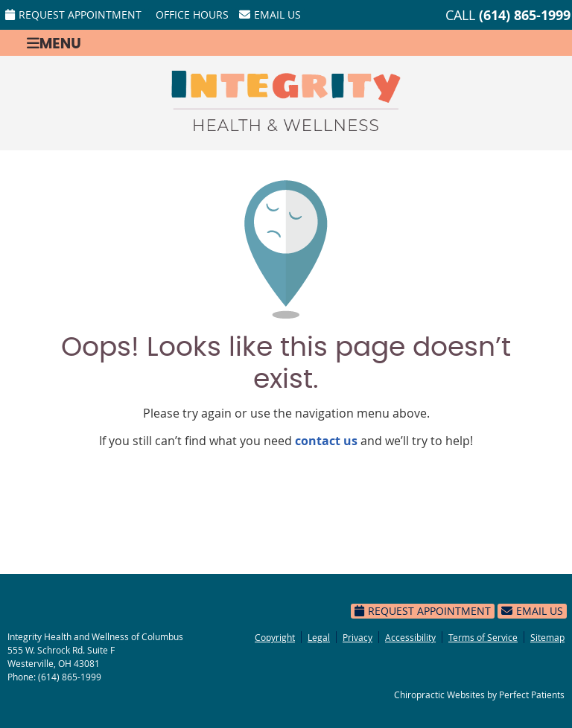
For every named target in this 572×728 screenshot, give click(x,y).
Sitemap (547, 637)
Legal (319, 637)
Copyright (275, 637)
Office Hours (192, 15)
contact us (326, 441)
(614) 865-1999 (525, 15)
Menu (54, 43)
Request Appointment (73, 15)
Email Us (270, 15)
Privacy (357, 637)
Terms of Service (483, 637)
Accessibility (410, 637)
